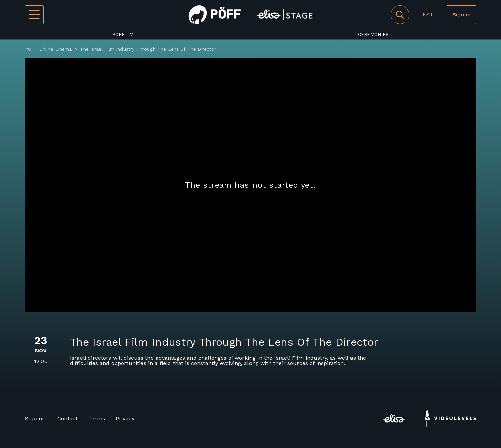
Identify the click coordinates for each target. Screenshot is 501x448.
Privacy (125, 418)
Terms (97, 418)
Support (36, 418)
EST (428, 15)
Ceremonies (373, 34)
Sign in (461, 15)
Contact (67, 418)
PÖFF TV (123, 34)
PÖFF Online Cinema (48, 49)
